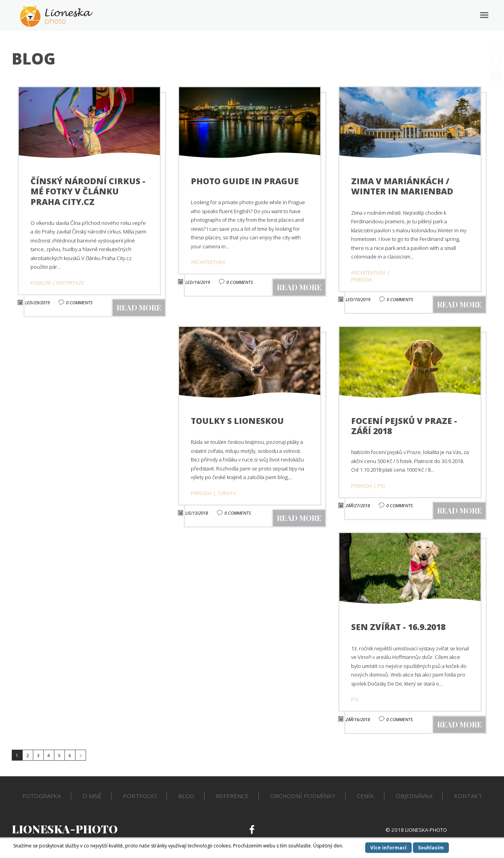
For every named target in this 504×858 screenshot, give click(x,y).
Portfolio (140, 796)
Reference (232, 796)
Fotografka (42, 796)
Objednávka (414, 796)
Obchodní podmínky (303, 796)
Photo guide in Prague (245, 181)
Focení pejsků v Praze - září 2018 (404, 426)
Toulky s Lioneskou (237, 421)
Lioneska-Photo (65, 829)
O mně (92, 796)
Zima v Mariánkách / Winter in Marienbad (402, 186)
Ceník (366, 796)
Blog (186, 796)
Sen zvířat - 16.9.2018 (398, 627)
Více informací (388, 848)
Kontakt (468, 796)
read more (139, 308)
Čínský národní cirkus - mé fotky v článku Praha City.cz (88, 191)
